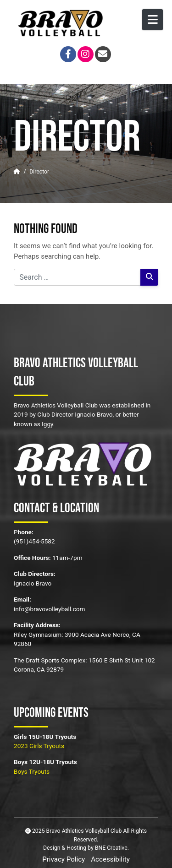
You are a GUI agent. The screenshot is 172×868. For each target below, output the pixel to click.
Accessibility (110, 859)
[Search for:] (77, 277)
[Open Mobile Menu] (153, 20)
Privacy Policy (64, 859)
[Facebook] (68, 54)
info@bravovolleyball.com (50, 609)
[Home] (17, 172)
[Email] (103, 54)
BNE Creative (111, 848)
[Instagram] (86, 54)
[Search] (149, 277)
